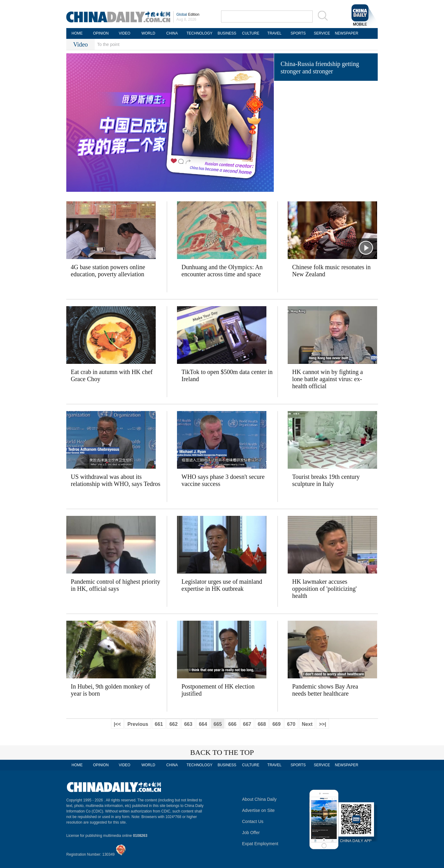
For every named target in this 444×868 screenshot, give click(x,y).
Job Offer (251, 833)
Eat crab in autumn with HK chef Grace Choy (112, 375)
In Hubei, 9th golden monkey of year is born (111, 690)
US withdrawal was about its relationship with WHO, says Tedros (116, 480)
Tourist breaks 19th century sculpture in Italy (326, 480)
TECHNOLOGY (199, 33)
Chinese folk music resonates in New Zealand (331, 271)
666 (232, 724)
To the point (108, 44)
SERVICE (322, 33)
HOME (77, 33)
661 (159, 724)
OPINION (101, 33)
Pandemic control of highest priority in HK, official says (116, 585)
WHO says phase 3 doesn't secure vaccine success (223, 480)
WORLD (148, 33)
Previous (138, 724)
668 (262, 724)
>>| (322, 724)
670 (291, 724)
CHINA (172, 33)
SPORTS (298, 33)
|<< (117, 724)
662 (173, 724)
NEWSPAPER (346, 33)
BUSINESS (227, 33)
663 (188, 724)
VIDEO (124, 33)
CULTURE (251, 33)
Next (307, 724)
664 (203, 724)
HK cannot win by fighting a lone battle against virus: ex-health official (328, 379)
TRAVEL (274, 33)
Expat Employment (260, 844)
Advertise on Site (258, 810)
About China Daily (259, 799)
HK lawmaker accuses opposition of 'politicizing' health (325, 589)
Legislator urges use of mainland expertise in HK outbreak (222, 585)
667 (247, 724)
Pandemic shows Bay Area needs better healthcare (325, 690)
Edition (188, 14)
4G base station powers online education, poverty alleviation (108, 271)
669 (276, 724)
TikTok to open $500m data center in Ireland (227, 375)
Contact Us (253, 821)
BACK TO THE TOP (222, 752)
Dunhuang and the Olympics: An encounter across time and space (222, 271)
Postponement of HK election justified (218, 690)
